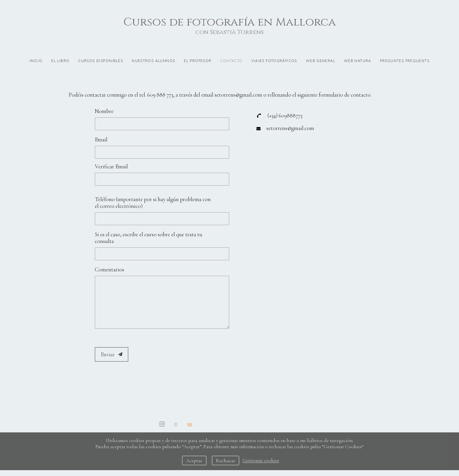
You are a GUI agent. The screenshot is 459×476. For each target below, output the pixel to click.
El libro (60, 61)
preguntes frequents (405, 61)
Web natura (358, 61)
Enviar (112, 354)
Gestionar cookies (261, 461)
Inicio (36, 61)
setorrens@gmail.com (290, 128)
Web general (321, 61)
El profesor (198, 61)
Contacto (231, 61)
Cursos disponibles (101, 61)
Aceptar (194, 461)
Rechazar (226, 461)
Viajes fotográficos (274, 61)
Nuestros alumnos (153, 61)
